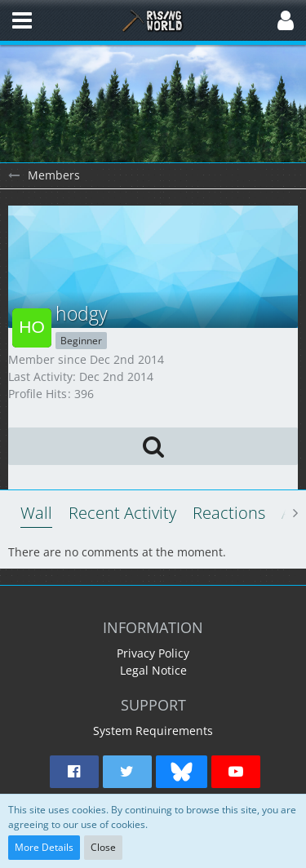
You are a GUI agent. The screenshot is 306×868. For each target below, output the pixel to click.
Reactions (229, 513)
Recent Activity (122, 513)
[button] (22, 20)
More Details (44, 847)
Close (103, 847)
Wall (36, 513)
